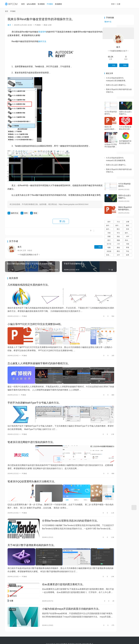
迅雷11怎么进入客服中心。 (117, 85)
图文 (118, 229)
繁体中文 (108, 22)
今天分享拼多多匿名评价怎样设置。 (125, 128)
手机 (128, 251)
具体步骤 (128, 240)
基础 (118, 248)
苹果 (128, 248)
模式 (109, 240)
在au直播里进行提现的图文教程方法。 (59, 566)
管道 (40, 32)
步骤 (128, 222)
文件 (118, 255)
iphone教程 (33, 4)
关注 (82, 251)
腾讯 (118, 251)
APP (128, 237)
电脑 (109, 248)
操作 (109, 222)
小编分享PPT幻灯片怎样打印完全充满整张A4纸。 (35, 325)
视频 (118, 240)
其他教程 (60, 4)
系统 (118, 237)
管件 (44, 32)
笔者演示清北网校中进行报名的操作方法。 (31, 434)
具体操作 (109, 255)
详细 (109, 233)
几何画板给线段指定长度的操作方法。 (29, 289)
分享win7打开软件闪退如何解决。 (111, 146)
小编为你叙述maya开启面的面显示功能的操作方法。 (66, 588)
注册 (121, 4)
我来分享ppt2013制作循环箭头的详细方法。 (111, 128)
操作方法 (42, 41)
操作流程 (109, 229)
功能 (128, 244)
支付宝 (109, 244)
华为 (118, 233)
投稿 (130, 4)
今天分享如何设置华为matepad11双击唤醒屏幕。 (111, 113)
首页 (24, 4)
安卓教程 (42, 4)
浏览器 (109, 251)
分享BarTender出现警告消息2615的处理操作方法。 (66, 507)
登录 (116, 4)
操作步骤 (109, 225)
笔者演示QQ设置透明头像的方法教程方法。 (32, 471)
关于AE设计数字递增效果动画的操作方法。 (32, 529)
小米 (118, 244)
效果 (128, 255)
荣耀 (109, 237)
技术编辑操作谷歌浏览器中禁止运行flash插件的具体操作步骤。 (125, 142)
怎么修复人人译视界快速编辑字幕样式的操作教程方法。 (39, 362)
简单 (128, 229)
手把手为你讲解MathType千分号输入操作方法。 (34, 398)
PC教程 (51, 4)
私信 (93, 251)
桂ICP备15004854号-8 (84, 636)
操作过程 (128, 233)
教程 (128, 225)
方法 (118, 222)
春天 (9, 25)
